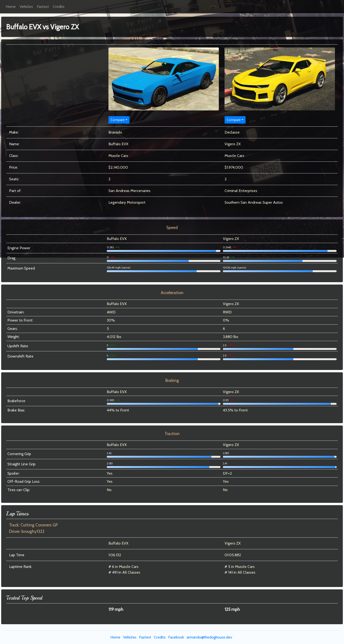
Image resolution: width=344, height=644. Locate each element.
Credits (59, 7)
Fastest (43, 7)
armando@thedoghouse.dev (209, 637)
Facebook (176, 637)
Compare (118, 120)
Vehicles (26, 7)
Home (11, 7)
